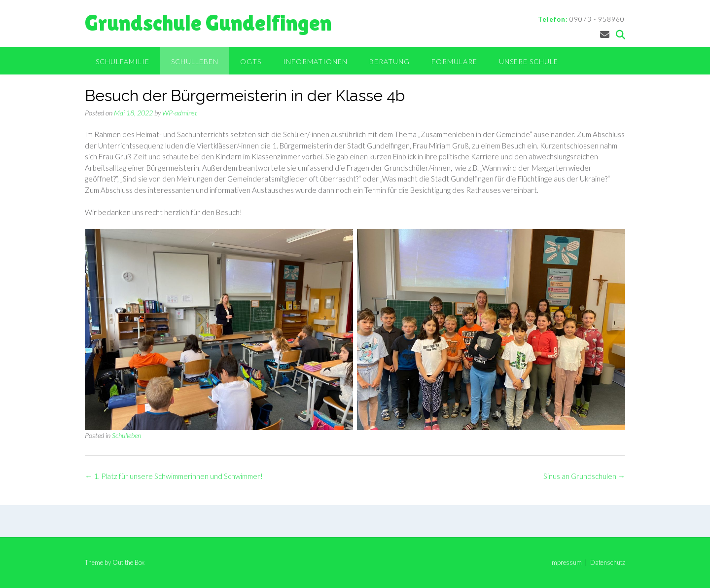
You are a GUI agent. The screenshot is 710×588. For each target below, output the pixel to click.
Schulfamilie (123, 61)
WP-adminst (180, 113)
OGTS (251, 61)
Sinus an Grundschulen (584, 476)
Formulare (454, 61)
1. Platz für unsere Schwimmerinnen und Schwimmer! (174, 476)
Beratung (390, 61)
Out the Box (128, 562)
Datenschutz (608, 563)
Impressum (566, 563)
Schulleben (195, 61)
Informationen (315, 61)
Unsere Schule (529, 61)
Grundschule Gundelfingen (208, 23)
